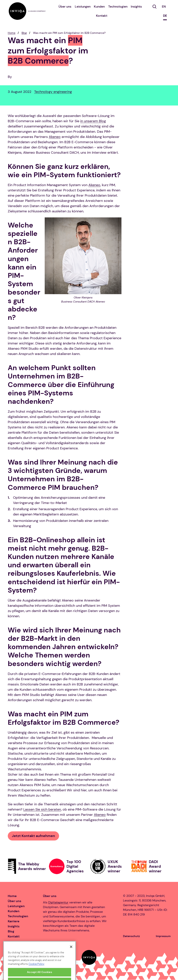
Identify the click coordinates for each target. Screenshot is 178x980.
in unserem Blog (93, 121)
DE (165, 16)
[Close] (71, 953)
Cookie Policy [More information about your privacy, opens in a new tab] (36, 970)
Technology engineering (53, 92)
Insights (136, 7)
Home (12, 33)
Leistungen (83, 7)
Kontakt (102, 16)
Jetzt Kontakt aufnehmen (33, 836)
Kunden (99, 7)
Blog (24, 33)
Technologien (118, 7)
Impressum (163, 936)
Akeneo (55, 137)
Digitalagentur (58, 902)
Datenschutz (131, 936)
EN (164, 7)
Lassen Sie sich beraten (42, 809)
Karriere (14, 921)
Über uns (65, 7)
